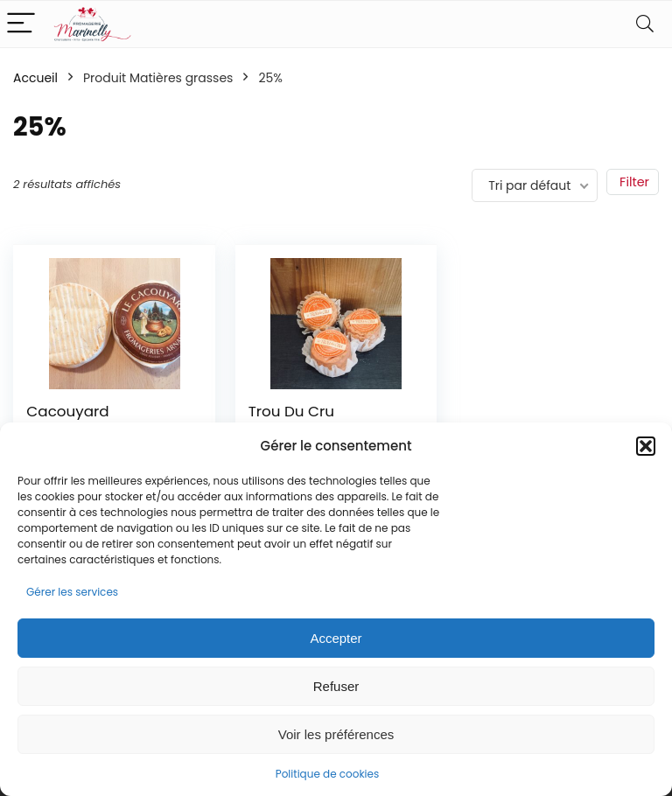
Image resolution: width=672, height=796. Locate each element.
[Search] (645, 24)
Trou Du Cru (291, 411)
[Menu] (21, 24)
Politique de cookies (328, 774)
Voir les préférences (336, 734)
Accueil (35, 78)
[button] (646, 446)
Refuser (336, 686)
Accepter (336, 638)
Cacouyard (67, 411)
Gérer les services (72, 592)
